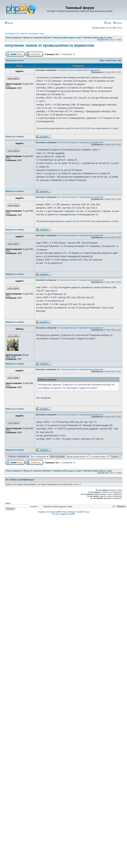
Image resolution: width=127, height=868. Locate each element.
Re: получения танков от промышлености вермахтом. (81, 142)
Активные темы (36, 33)
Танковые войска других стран (67, 38)
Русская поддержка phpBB (63, 514)
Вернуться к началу (15, 137)
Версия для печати (15, 61)
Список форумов (14, 38)
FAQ (108, 23)
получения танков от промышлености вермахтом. (50, 45)
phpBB (58, 512)
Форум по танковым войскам (37, 38)
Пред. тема (105, 61)
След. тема (116, 61)
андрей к (69, 128)
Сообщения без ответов (16, 33)
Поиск (118, 23)
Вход (9, 23)
